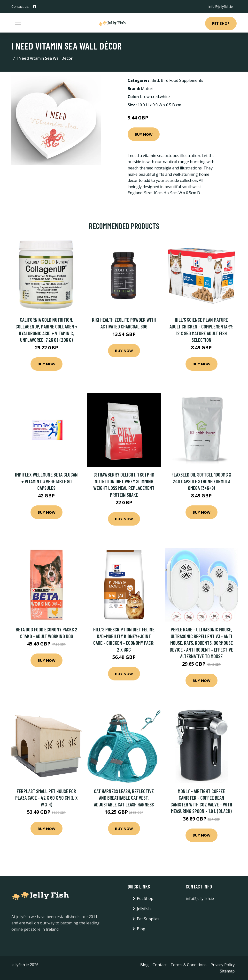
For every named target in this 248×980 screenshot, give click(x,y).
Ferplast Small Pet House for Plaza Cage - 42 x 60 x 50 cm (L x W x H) (46, 798)
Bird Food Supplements (182, 80)
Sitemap (227, 971)
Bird (155, 80)
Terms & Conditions (189, 965)
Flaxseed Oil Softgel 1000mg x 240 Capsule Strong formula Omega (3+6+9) (201, 481)
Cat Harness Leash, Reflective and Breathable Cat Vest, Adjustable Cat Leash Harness (124, 798)
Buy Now (144, 134)
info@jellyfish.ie (221, 6)
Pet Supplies (148, 919)
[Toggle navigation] (18, 23)
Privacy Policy (223, 965)
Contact (160, 965)
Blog (141, 929)
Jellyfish (144, 909)
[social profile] (35, 7)
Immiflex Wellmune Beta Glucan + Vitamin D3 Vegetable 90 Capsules (46, 481)
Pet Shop (221, 23)
